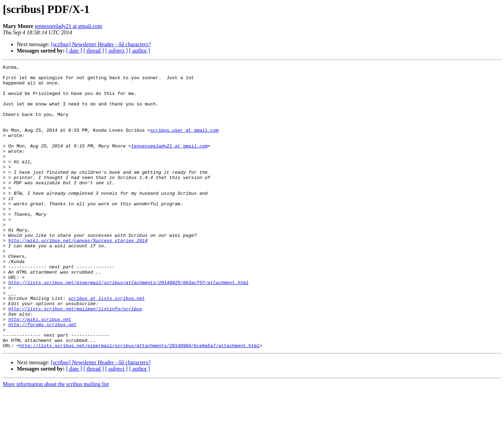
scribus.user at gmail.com (184, 144)
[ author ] (140, 51)
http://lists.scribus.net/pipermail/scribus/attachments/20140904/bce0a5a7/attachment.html (139, 402)
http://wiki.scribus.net (40, 371)
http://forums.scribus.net (43, 377)
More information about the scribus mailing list (56, 441)
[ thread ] (94, 51)
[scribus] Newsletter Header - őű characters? (101, 44)
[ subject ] (117, 51)
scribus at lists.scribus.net (106, 345)
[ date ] (74, 51)
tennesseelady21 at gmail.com (68, 26)
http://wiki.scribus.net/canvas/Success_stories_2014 (78, 276)
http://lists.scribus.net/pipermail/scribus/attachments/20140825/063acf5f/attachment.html (128, 326)
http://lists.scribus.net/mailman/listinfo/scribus (75, 358)
